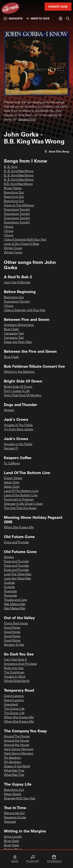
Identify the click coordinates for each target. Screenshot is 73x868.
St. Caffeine (12, 464)
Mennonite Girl (14, 813)
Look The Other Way (18, 574)
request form (27, 120)
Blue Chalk (11, 329)
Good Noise (12, 628)
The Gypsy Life (14, 709)
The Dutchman (14, 673)
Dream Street (13, 478)
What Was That (14, 771)
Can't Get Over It (15, 660)
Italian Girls (12, 483)
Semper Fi (11, 449)
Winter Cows (13, 248)
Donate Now (58, 7)
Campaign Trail (14, 334)
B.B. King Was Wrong (18, 184)
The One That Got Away (20, 508)
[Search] (68, 18)
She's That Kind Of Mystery (23, 395)
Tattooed (10, 822)
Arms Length (13, 837)
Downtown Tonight (17, 210)
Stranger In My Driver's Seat (23, 504)
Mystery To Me (14, 645)
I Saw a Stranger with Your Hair (25, 310)
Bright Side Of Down (18, 387)
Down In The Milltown (19, 206)
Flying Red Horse (16, 624)
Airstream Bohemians (19, 325)
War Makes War (15, 604)
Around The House (17, 737)
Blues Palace (13, 188)
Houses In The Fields (18, 425)
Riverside (10, 591)
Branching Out (14, 193)
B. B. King (11, 167)
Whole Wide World (17, 681)
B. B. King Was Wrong (19, 171)
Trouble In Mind (15, 677)
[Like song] (57, 151)
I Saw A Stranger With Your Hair (25, 240)
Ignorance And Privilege (20, 664)
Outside (9, 583)
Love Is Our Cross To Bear (22, 244)
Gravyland (11, 705)
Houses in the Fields (18, 444)
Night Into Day (14, 668)
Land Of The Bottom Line (21, 491)
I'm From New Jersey (19, 430)
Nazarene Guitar (15, 818)
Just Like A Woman (17, 283)
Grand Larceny (14, 696)
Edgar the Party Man (18, 342)
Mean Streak (13, 794)
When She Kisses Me (19, 528)
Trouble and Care (15, 600)
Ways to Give (38, 18)
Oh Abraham (13, 758)
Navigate (13, 18)
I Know (9, 227)
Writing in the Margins (19, 372)
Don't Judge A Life (17, 391)
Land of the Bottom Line (21, 495)
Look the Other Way (17, 579)
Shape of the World (17, 766)
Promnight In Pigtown (19, 500)
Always (9, 410)
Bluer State (11, 841)
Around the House (17, 741)
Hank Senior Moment (19, 749)
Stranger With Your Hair (20, 799)
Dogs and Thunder (16, 542)
